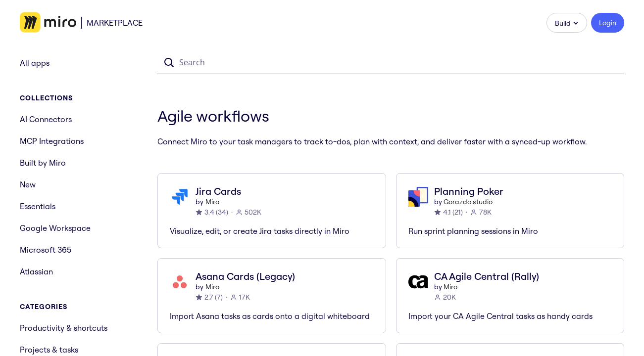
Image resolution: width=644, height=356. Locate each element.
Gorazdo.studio (468, 202)
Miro (212, 202)
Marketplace (115, 23)
